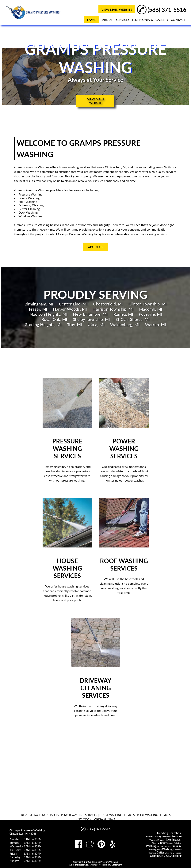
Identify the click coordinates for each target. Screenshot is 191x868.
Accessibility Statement (110, 865)
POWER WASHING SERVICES (79, 815)
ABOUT (107, 20)
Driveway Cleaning (31, 205)
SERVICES (123, 20)
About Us (96, 247)
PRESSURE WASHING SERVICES (39, 815)
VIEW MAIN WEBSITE (117, 9)
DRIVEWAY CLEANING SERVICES (95, 819)
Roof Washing (28, 202)
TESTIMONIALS (142, 20)
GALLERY (162, 20)
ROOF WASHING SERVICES (154, 815)
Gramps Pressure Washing (32, 167)
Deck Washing (28, 212)
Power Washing (29, 198)
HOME (92, 20)
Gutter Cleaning (29, 209)
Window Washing (30, 216)
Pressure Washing (30, 194)
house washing (69, 167)
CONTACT (178, 20)
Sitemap (94, 865)
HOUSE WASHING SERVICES (117, 815)
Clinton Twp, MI (116, 167)
